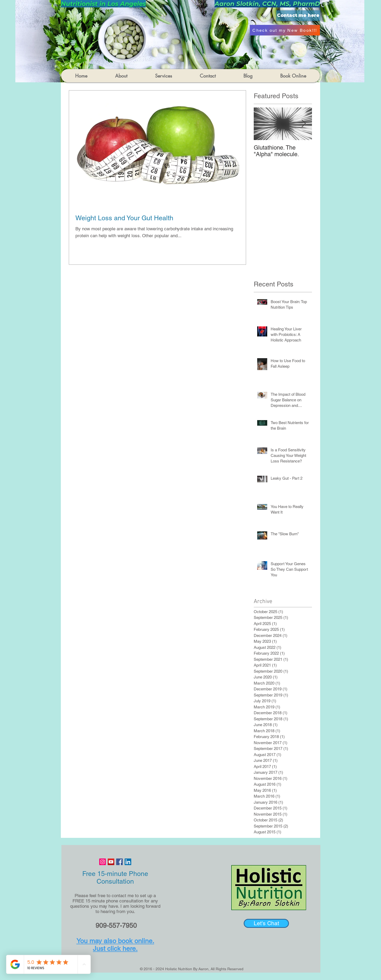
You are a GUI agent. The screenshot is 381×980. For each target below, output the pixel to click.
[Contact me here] (298, 16)
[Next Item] (303, 124)
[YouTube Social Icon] (111, 862)
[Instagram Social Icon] (103, 862)
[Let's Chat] (266, 923)
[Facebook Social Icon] (119, 862)
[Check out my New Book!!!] (285, 30)
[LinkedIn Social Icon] (128, 862)
